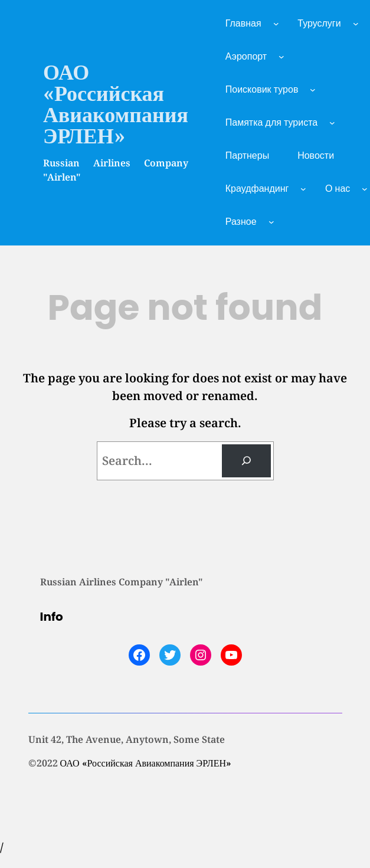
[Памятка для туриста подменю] (332, 123)
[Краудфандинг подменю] (303, 189)
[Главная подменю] (276, 24)
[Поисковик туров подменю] (313, 90)
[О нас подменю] (365, 189)
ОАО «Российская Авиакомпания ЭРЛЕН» (116, 104)
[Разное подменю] (271, 222)
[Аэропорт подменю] (281, 57)
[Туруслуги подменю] (356, 24)
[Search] (246, 461)
